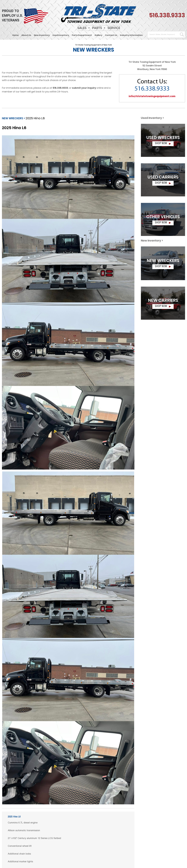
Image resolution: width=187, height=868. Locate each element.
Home (16, 35)
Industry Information (131, 35)
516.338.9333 (167, 15)
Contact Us (111, 35)
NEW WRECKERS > (13, 118)
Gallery (98, 35)
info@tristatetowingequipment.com (152, 96)
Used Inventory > (152, 118)
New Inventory (42, 35)
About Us (26, 35)
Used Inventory (61, 35)
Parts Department (82, 35)
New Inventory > (152, 241)
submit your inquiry (84, 88)
